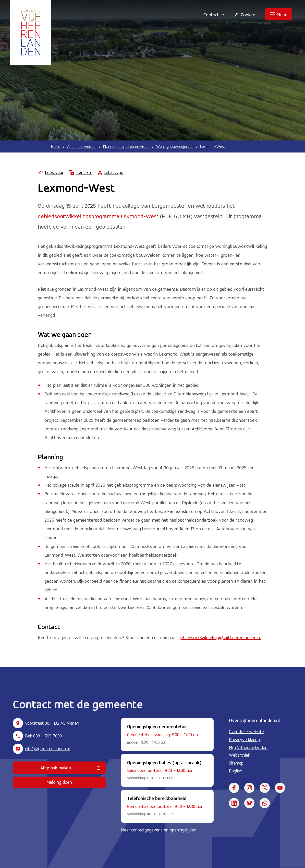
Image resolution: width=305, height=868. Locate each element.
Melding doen (59, 782)
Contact (214, 15)
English (236, 771)
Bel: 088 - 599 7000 (44, 736)
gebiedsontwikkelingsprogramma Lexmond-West (98, 216)
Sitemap (236, 763)
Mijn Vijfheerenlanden (248, 747)
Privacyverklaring (244, 740)
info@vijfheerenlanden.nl (47, 749)
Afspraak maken (73, 769)
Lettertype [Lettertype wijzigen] (110, 173)
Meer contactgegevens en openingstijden (159, 830)
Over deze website (246, 732)
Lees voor (51, 173)
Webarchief (239, 755)
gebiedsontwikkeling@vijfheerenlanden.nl (220, 637)
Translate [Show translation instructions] (80, 173)
